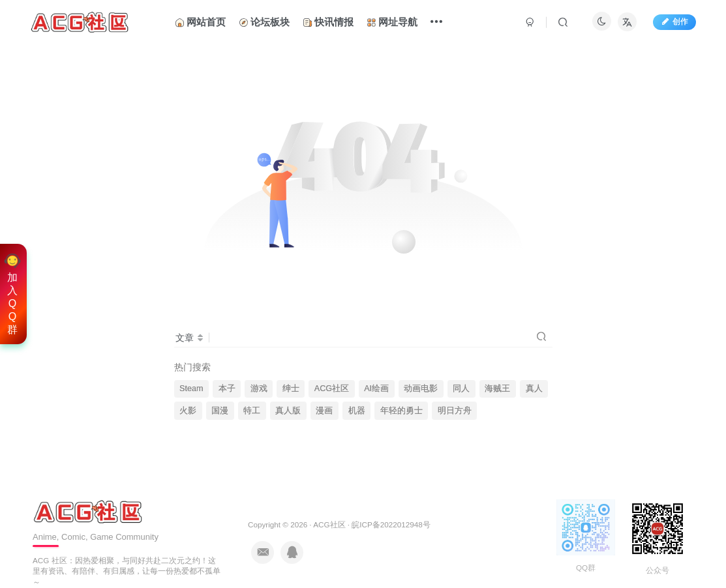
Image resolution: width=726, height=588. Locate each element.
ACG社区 (332, 389)
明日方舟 (455, 411)
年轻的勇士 (401, 411)
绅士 (291, 389)
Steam (191, 389)
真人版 (288, 411)
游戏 (259, 389)
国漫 (220, 411)
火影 (188, 411)
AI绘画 (376, 389)
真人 (534, 389)
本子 (227, 389)
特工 (252, 411)
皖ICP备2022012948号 (391, 524)
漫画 (324, 411)
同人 (461, 389)
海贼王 (497, 389)
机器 (357, 411)
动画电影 (421, 389)
